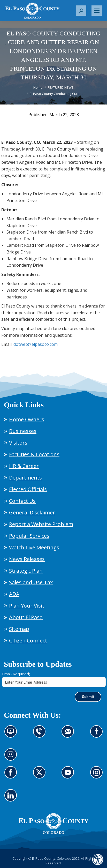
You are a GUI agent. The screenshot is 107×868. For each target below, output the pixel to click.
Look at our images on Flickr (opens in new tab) (12, 758)
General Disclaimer (32, 512)
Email (16, 674)
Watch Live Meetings (34, 547)
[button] (81, 11)
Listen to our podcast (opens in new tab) (98, 735)
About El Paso (26, 617)
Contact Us (22, 501)
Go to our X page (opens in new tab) (41, 775)
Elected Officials (28, 489)
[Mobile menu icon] (97, 11)
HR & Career (24, 466)
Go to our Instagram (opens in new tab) (98, 775)
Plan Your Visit (27, 606)
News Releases (27, 559)
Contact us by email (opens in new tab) (69, 735)
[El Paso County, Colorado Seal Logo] (53, 833)
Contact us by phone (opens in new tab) (41, 735)
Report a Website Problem (41, 524)
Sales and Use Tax (31, 582)
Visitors (18, 443)
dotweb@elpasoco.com (36, 344)
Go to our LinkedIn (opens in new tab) (12, 798)
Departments (25, 478)
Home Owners (27, 419)
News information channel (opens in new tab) (12, 735)
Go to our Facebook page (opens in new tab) (12, 775)
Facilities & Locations (34, 454)
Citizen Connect (28, 641)
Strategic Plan (26, 571)
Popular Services (29, 536)
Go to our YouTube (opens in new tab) (69, 775)
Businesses (23, 431)
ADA (14, 594)
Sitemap (19, 629)
